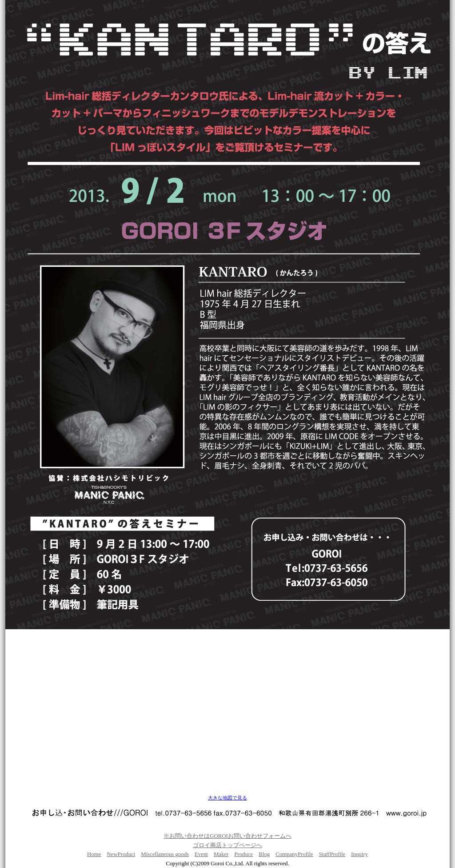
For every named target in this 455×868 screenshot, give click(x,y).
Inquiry (359, 854)
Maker (221, 854)
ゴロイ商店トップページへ (227, 845)
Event (201, 854)
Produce (243, 854)
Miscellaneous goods (165, 854)
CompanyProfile (294, 854)
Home (94, 854)
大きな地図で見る (227, 798)
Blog (264, 854)
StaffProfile (332, 854)
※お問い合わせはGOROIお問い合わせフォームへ (227, 836)
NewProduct (121, 854)
